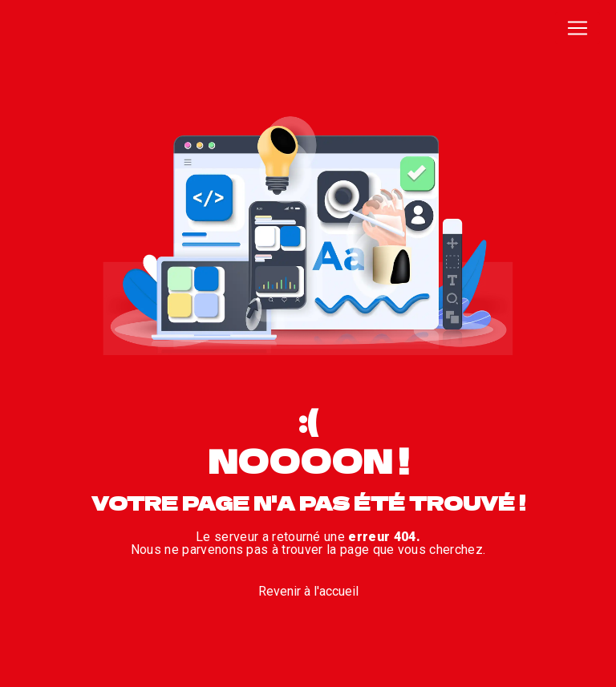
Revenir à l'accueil (308, 591)
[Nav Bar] (577, 28)
